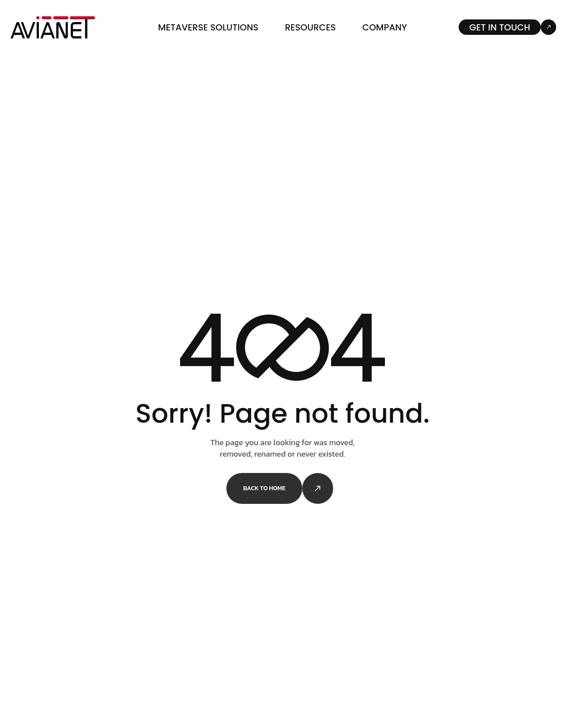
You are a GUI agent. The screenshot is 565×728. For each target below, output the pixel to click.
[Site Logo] (53, 27)
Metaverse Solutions (208, 27)
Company (385, 27)
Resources (310, 27)
